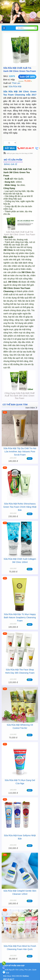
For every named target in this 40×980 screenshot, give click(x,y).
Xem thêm (31, 408)
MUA (30, 459)
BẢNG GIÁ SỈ (11, 164)
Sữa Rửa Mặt (15, 86)
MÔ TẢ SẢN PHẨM (13, 160)
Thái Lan (16, 83)
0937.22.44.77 (27, 148)
